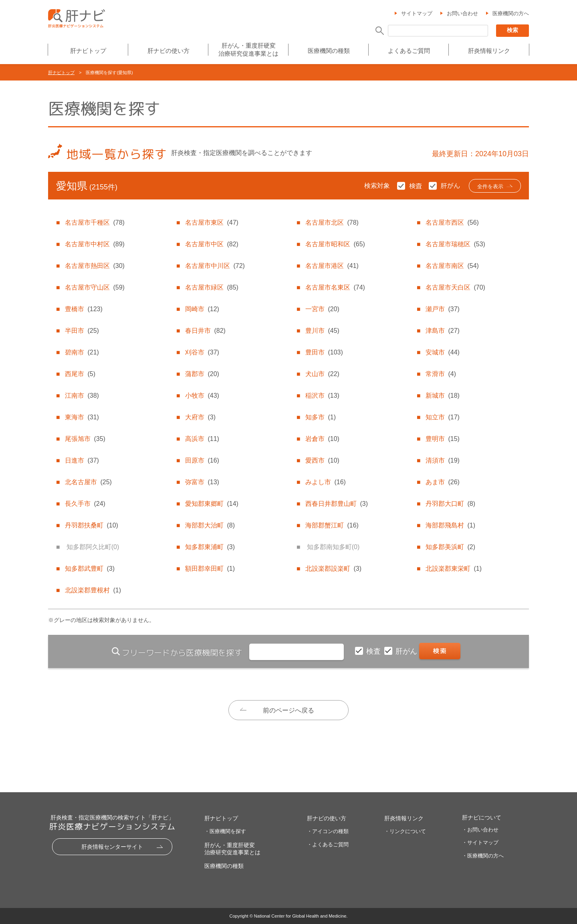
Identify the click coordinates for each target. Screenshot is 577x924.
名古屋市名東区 (335, 287)
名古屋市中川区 (215, 266)
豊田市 (324, 352)
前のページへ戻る (288, 710)
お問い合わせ (462, 13)
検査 (374, 651)
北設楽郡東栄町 (454, 569)
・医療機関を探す (225, 831)
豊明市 (442, 439)
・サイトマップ (480, 842)
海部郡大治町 (210, 525)
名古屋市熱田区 (95, 266)
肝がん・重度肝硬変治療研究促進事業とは (248, 49)
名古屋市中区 (212, 244)
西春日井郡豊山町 (337, 504)
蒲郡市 (202, 374)
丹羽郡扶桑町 (91, 525)
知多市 (321, 417)
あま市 (442, 482)
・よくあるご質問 (328, 844)
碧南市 (82, 352)
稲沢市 (322, 396)
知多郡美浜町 (450, 547)
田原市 (202, 460)
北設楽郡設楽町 (333, 569)
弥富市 (202, 482)
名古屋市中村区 (95, 244)
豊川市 (322, 331)
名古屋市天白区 (455, 287)
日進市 (82, 460)
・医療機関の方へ (483, 856)
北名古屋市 (88, 482)
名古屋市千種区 (95, 222)
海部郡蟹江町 (332, 525)
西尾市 (80, 374)
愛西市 (322, 460)
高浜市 (202, 439)
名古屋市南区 (452, 266)
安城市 (442, 352)
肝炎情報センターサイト (112, 847)
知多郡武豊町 (90, 569)
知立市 (442, 417)
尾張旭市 (85, 439)
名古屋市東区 (212, 222)
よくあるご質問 (409, 51)
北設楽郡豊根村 (93, 590)
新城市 (442, 396)
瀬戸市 (442, 309)
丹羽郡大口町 (450, 504)
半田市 (82, 331)
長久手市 (85, 504)
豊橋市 (84, 309)
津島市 (442, 331)
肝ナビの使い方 (168, 51)
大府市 (200, 417)
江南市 (82, 396)
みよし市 (325, 482)
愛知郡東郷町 (212, 504)
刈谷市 (202, 352)
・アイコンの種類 (328, 831)
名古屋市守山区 (95, 287)
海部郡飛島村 (450, 525)
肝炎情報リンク (489, 51)
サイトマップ (417, 13)
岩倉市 (322, 439)
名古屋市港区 (332, 266)
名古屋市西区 (452, 222)
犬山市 (322, 374)
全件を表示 (490, 186)
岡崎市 (202, 309)
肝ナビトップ (88, 51)
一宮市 (322, 309)
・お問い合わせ (480, 830)
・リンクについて (405, 831)
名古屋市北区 (332, 222)
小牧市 (202, 396)
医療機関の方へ (511, 13)
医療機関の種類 (329, 51)
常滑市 (441, 374)
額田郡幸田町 (210, 569)
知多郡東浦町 (210, 547)
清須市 (442, 460)
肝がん (407, 651)
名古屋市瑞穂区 (455, 244)
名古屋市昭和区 (335, 244)
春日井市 (205, 331)
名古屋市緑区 (212, 287)
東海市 (82, 417)
